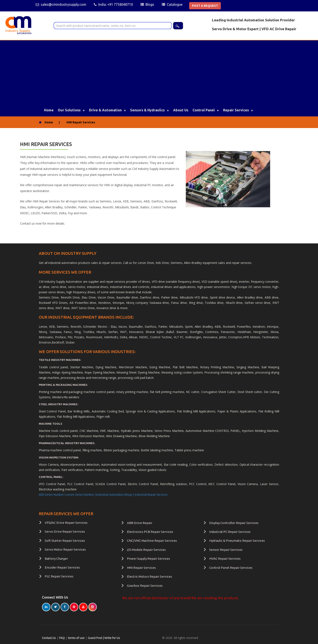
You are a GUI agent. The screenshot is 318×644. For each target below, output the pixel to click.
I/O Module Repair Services (146, 550)
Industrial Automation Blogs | (115, 495)
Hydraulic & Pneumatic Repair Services (237, 541)
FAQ (62, 638)
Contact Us (49, 638)
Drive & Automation (105, 110)
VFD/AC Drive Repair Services (66, 523)
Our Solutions (69, 110)
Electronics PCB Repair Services (150, 532)
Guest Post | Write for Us (104, 638)
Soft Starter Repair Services (65, 541)
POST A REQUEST (205, 6)
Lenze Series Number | (81, 495)
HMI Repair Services (141, 568)
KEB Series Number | (52, 495)
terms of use (77, 638)
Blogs (150, 4)
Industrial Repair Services (151, 495)
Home (49, 110)
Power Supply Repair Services (148, 559)
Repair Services (236, 110)
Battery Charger (56, 559)
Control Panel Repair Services (231, 568)
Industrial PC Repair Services (230, 532)
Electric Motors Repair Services (150, 576)
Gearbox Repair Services (145, 585)
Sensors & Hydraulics (147, 110)
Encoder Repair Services (62, 567)
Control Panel (204, 110)
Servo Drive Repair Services (65, 531)
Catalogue (175, 4)
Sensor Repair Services (226, 550)
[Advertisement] (159, 72)
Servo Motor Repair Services (65, 549)
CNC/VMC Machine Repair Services (152, 541)
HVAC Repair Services (225, 559)
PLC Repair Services (59, 576)
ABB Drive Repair (140, 523)
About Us (181, 110)
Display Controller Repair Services (234, 523)
